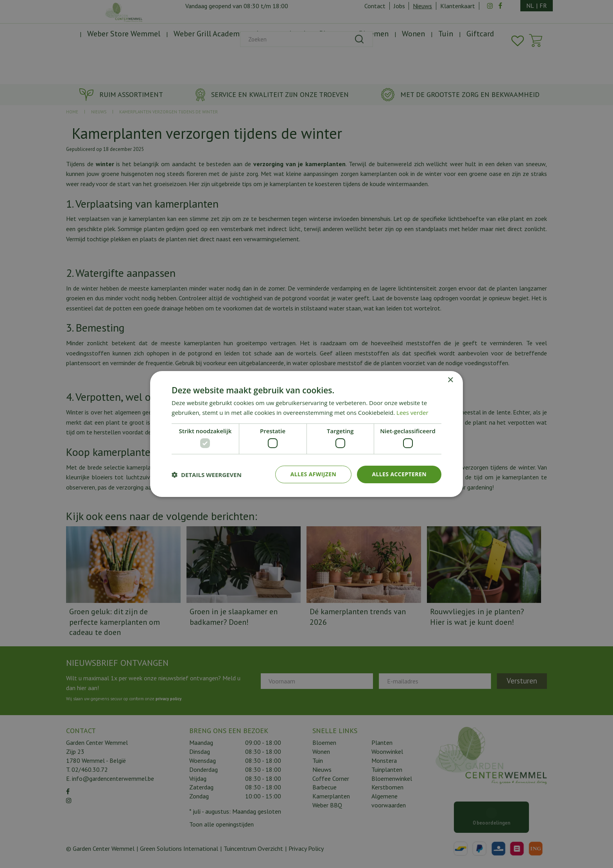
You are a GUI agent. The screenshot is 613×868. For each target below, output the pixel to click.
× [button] (450, 380)
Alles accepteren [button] (399, 474)
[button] (207, 475)
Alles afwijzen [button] (314, 474)
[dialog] (306, 434)
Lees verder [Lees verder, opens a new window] (412, 412)
